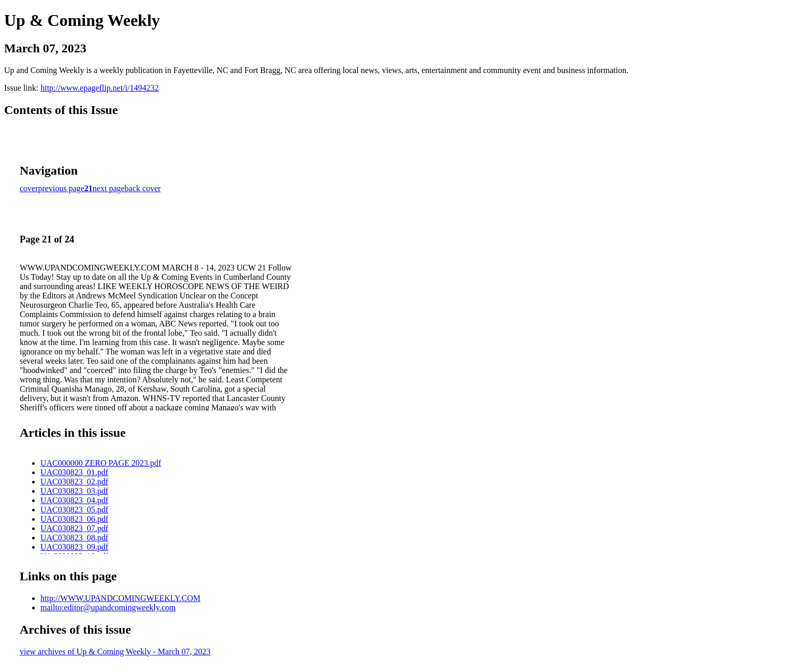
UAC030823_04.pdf (74, 500)
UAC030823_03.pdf (74, 491)
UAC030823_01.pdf (74, 472)
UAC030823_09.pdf (74, 547)
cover (29, 188)
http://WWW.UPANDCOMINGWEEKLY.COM (120, 598)
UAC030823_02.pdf (74, 482)
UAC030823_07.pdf (74, 528)
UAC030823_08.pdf (74, 538)
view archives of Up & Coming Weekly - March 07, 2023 (115, 652)
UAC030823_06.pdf (74, 519)
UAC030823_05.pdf (74, 510)
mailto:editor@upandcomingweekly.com (108, 607)
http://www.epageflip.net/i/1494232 (99, 88)
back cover (143, 188)
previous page (61, 188)
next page (109, 188)
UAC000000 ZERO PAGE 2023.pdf (101, 463)
